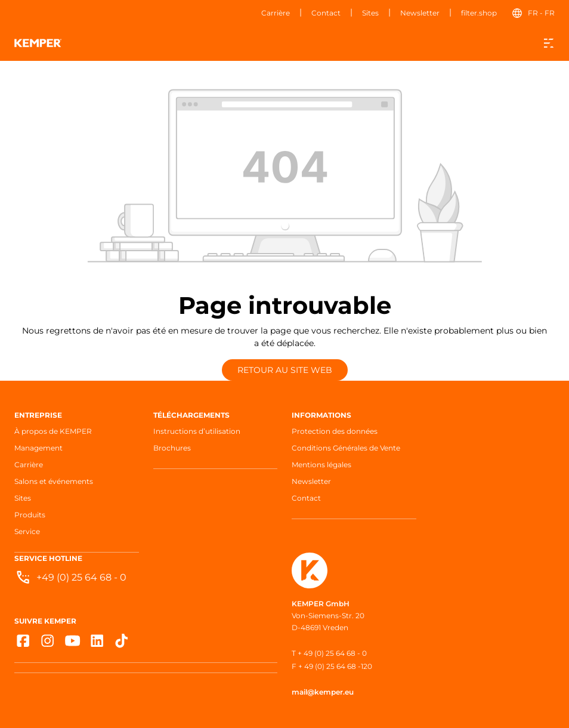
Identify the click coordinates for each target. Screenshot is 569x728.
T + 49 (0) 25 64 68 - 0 (329, 653)
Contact (326, 13)
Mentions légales (321, 465)
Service (27, 531)
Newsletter (420, 13)
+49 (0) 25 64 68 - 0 (81, 577)
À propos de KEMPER (53, 431)
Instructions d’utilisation (197, 431)
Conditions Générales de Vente (346, 448)
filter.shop (479, 13)
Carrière (276, 13)
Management (38, 448)
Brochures (172, 448)
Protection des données (335, 431)
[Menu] (549, 43)
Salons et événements (54, 481)
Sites (370, 13)
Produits (30, 515)
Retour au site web (285, 370)
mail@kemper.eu (323, 692)
